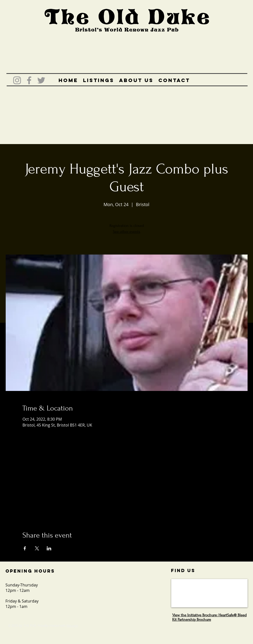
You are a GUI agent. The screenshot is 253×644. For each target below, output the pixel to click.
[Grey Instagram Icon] (17, 80)
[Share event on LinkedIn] (49, 548)
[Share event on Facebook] (25, 548)
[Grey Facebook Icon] (29, 80)
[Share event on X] (37, 548)
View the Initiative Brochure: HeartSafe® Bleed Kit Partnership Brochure (209, 617)
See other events (127, 232)
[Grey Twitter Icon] (41, 80)
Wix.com (72, 625)
